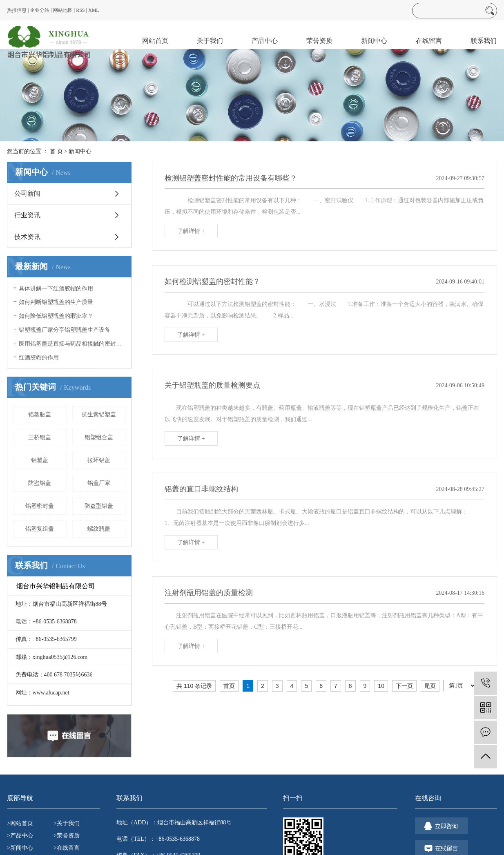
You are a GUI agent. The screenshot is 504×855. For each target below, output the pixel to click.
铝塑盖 (40, 460)
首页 (229, 686)
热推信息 (17, 10)
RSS (80, 10)
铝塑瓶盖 (40, 414)
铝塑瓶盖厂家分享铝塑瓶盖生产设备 (65, 330)
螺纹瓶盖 (99, 529)
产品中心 (265, 41)
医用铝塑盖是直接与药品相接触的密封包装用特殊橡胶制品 (72, 344)
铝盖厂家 (99, 483)
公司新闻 (27, 193)
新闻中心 (374, 41)
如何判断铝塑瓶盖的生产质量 (56, 302)
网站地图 (63, 10)
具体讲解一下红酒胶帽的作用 (56, 289)
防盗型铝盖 (99, 506)
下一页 (404, 686)
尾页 (430, 686)
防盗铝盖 (40, 483)
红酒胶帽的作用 (39, 358)
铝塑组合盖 (99, 437)
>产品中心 (20, 836)
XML (94, 10)
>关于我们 (67, 823)
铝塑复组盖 (40, 529)
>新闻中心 (20, 848)
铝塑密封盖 (40, 506)
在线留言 (429, 41)
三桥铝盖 (40, 437)
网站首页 (155, 41)
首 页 (56, 151)
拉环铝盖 (99, 460)
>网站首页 (20, 823)
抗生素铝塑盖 (99, 414)
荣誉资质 (319, 41)
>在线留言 (67, 848)
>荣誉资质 (67, 836)
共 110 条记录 (194, 686)
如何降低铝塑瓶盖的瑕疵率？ (56, 316)
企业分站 (40, 10)
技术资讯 (27, 237)
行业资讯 (27, 215)
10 (381, 686)
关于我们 (210, 41)
